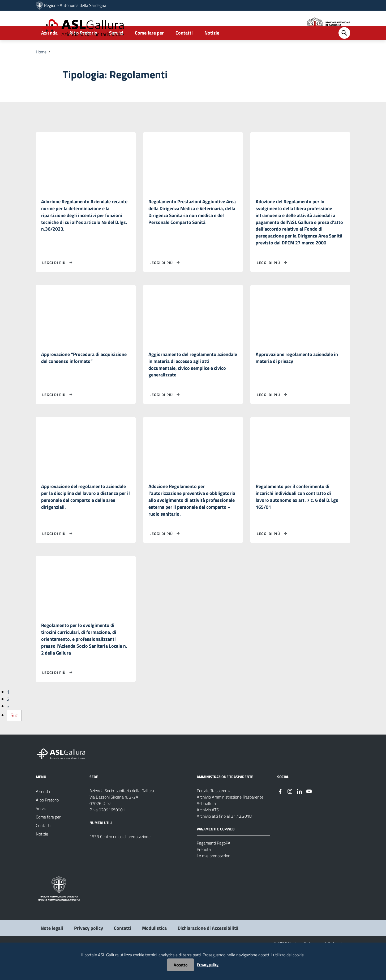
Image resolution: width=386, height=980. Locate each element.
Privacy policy (208, 964)
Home (41, 69)
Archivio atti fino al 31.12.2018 (224, 844)
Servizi (116, 50)
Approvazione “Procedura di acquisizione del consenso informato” (84, 379)
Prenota (204, 877)
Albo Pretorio (83, 50)
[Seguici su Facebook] (280, 819)
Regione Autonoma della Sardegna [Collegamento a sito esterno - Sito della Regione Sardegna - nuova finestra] (75, 5)
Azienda (49, 50)
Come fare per (149, 50)
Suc (14, 744)
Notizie (212, 50)
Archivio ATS (208, 838)
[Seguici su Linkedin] (299, 819)
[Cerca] (344, 50)
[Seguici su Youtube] (309, 819)
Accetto (181, 965)
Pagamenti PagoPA (214, 871)
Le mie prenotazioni (214, 884)
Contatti (184, 50)
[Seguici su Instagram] (290, 819)
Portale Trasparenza (214, 819)
